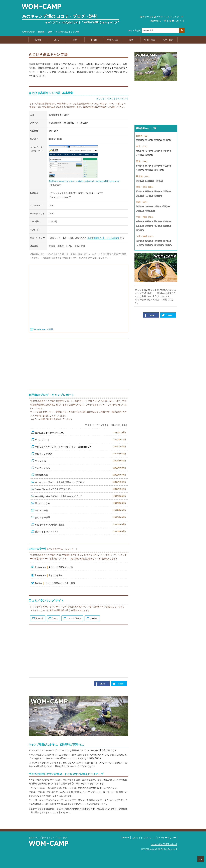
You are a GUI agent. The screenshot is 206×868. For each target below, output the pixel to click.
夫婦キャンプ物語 (81, 454)
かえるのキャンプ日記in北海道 (81, 524)
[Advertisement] (78, 362)
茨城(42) (140, 166)
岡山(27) (158, 221)
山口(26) (140, 226)
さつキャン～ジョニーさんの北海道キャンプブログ (81, 482)
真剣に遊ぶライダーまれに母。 (81, 432)
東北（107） (142, 146)
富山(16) (140, 196)
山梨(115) (150, 181)
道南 (50, 32)
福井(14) (158, 196)
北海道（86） (143, 136)
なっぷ (55, 618)
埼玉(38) (167, 166)
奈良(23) (140, 211)
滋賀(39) (140, 206)
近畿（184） (142, 202)
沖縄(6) (168, 245)
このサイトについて (142, 838)
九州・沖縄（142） (145, 236)
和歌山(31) (150, 211)
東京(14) (149, 170)
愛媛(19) (167, 226)
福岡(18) (140, 241)
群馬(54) (158, 166)
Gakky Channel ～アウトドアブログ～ (81, 489)
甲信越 (94, 40)
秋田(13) (167, 151)
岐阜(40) (140, 191)
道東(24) (158, 140)
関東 (75, 40)
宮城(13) (158, 151)
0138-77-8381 (55, 139)
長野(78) (159, 181)
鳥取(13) (140, 221)
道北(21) (167, 140)
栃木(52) (149, 166)
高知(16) (140, 230)
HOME (126, 838)
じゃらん (94, 618)
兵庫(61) (166, 206)
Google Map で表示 (44, 329)
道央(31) (149, 140)
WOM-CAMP (28, 32)
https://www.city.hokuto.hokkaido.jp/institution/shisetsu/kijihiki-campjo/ (86, 181)
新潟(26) (140, 181)
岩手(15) (149, 151)
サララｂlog (81, 461)
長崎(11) (158, 241)
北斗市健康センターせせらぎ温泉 (103, 238)
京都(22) (149, 206)
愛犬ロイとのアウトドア (81, 531)
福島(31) (149, 155)
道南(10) (140, 140)
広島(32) (167, 221)
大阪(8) (157, 206)
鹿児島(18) (159, 245)
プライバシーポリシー (165, 838)
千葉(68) (140, 170)
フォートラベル (74, 618)
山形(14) (140, 155)
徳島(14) (149, 226)
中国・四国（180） (145, 217)
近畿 (131, 40)
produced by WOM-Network (164, 844)
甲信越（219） (143, 176)
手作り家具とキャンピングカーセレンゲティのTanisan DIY (81, 446)
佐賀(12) (149, 241)
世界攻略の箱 (81, 475)
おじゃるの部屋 (81, 517)
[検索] (161, 30)
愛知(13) (158, 191)
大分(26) (140, 245)
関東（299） (142, 161)
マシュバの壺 (81, 510)
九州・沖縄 (168, 40)
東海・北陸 (112, 40)
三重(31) (167, 191)
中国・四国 (150, 40)
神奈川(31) (159, 170)
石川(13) (149, 196)
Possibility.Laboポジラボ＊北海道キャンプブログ (81, 496)
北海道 (41, 32)
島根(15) (149, 221)
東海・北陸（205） (145, 187)
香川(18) (158, 226)
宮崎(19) (149, 245)
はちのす (39, 618)
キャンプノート (81, 439)
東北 (57, 40)
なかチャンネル (81, 468)
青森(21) (140, 151)
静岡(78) (149, 191)
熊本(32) (167, 241)
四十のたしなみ (81, 503)
